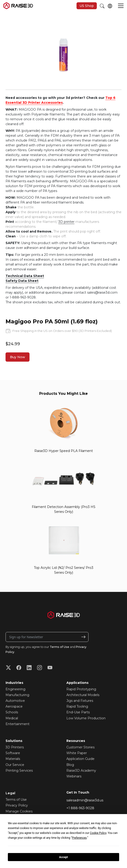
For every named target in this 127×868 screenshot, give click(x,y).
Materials (13, 759)
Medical (12, 718)
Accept (64, 857)
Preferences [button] (79, 838)
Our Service (15, 765)
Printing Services (19, 771)
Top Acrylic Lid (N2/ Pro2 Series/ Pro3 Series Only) (64, 570)
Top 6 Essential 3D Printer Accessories (61, 100)
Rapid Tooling (77, 706)
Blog (70, 765)
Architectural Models (83, 695)
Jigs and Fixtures (80, 701)
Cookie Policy (98, 833)
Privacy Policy (17, 805)
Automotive (15, 701)
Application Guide (80, 759)
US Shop (87, 6)
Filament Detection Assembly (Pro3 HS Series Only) (64, 509)
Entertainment (18, 724)
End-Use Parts (78, 712)
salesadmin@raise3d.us (85, 800)
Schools (12, 712)
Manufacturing (17, 695)
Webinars (74, 776)
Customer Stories (80, 747)
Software (13, 753)
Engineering (15, 689)
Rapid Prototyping (81, 689)
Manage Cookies (19, 811)
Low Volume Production (86, 718)
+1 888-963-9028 (80, 808)
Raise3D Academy (81, 771)
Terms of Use (59, 647)
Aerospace (14, 706)
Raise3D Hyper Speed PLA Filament (64, 451)
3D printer (66, 222)
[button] (121, 6)
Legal (10, 793)
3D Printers (15, 747)
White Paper (77, 753)
